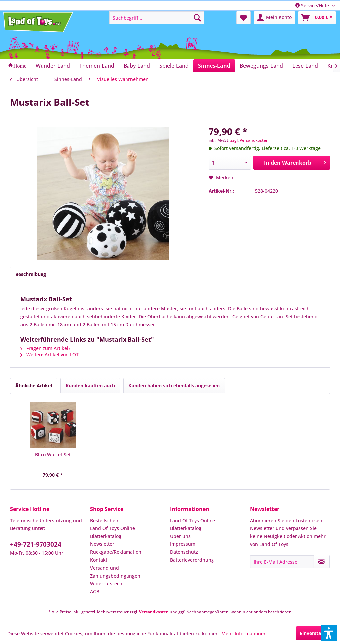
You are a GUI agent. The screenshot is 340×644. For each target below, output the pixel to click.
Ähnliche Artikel (34, 386)
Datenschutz (184, 552)
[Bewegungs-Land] (261, 66)
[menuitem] (157, 18)
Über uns (180, 536)
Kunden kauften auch (90, 386)
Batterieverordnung (192, 560)
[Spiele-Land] (174, 66)
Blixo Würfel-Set (53, 455)
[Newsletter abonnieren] (322, 562)
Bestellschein (105, 520)
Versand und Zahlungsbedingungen (115, 572)
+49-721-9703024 (36, 544)
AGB (95, 591)
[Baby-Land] (137, 66)
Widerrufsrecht (107, 583)
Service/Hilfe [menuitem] (313, 5)
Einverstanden (316, 633)
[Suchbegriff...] (157, 18)
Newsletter (102, 544)
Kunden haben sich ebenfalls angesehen (174, 386)
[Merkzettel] (244, 18)
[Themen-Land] (97, 66)
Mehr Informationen (244, 634)
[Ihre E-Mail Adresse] (282, 562)
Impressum (183, 544)
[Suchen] (197, 18)
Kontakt (99, 560)
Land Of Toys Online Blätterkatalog (113, 532)
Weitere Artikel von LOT (49, 354)
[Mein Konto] (274, 18)
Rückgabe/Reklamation (116, 552)
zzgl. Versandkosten (250, 140)
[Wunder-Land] (53, 66)
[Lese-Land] (305, 66)
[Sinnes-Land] (214, 66)
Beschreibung (31, 274)
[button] (329, 633)
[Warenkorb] (317, 18)
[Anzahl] (230, 163)
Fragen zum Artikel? (45, 348)
